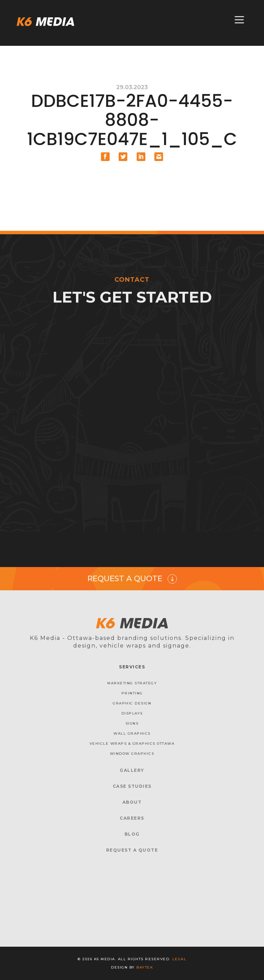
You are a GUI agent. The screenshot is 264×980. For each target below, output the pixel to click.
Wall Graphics (132, 733)
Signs (132, 723)
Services (132, 667)
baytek (145, 967)
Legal (180, 959)
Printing (132, 693)
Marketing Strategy (132, 683)
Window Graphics (132, 754)
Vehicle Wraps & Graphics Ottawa (132, 744)
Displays (132, 713)
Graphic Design (132, 703)
